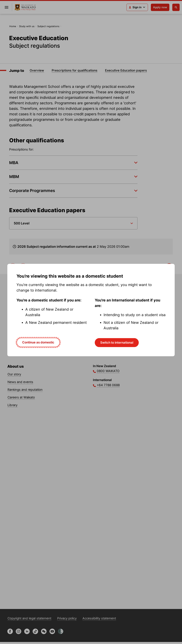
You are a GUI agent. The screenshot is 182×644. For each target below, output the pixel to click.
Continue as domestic (38, 342)
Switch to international (117, 343)
